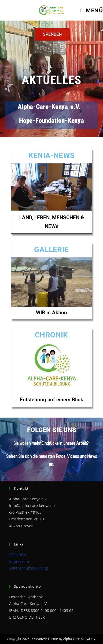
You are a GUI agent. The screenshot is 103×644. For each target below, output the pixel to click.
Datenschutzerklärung (28, 568)
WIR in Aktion (51, 313)
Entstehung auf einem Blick (51, 400)
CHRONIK (51, 335)
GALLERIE (51, 250)
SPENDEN (18, 555)
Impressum (19, 561)
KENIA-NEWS (52, 156)
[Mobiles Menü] (92, 10)
